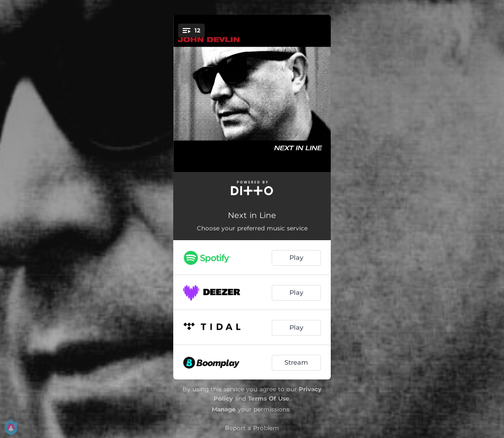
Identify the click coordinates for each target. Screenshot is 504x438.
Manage (224, 409)
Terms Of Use (269, 398)
